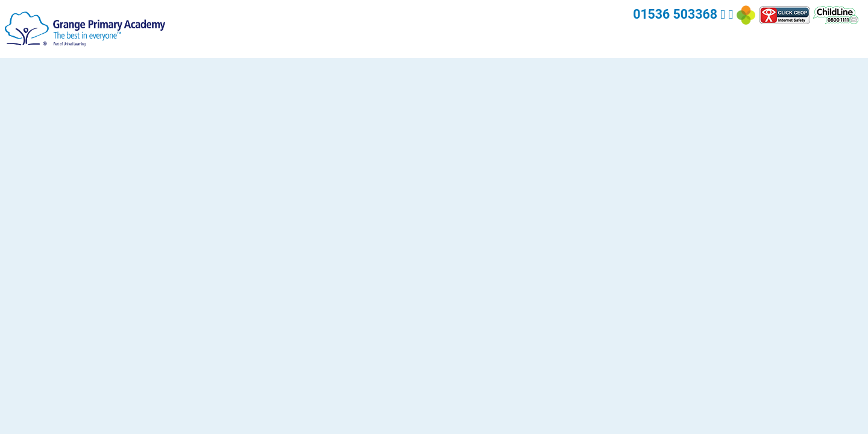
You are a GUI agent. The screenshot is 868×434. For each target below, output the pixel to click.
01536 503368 (675, 14)
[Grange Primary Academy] (85, 28)
